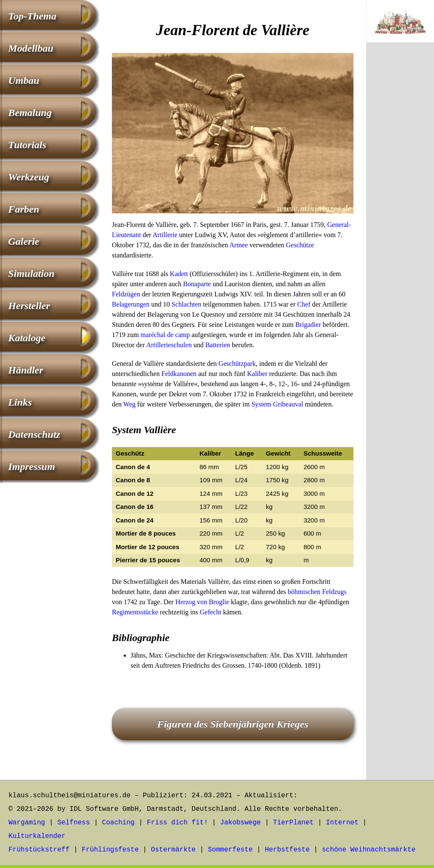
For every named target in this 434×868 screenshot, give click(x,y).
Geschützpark (237, 364)
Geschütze (300, 245)
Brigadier (308, 325)
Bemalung (30, 113)
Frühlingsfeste (110, 850)
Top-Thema (32, 16)
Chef (304, 304)
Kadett (179, 274)
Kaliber (257, 374)
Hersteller (29, 306)
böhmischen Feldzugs (317, 592)
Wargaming (27, 823)
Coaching (118, 823)
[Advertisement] (400, 189)
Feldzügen (126, 294)
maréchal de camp (165, 335)
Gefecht (211, 612)
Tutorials (27, 145)
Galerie (24, 241)
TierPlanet (293, 823)
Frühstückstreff (39, 850)
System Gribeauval (277, 404)
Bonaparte (197, 284)
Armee (239, 245)
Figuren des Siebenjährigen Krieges (233, 724)
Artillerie (165, 235)
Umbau (24, 80)
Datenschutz (34, 434)
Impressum (32, 467)
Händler (26, 370)
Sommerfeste (231, 850)
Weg (129, 404)
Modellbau (31, 48)
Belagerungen (131, 304)
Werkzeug (29, 177)
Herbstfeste (287, 850)
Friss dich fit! (177, 823)
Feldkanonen (179, 374)
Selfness (74, 823)
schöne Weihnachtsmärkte (369, 850)
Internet (342, 823)
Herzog (185, 602)
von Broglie (213, 602)
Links (20, 402)
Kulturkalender (37, 836)
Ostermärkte (173, 850)
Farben (24, 209)
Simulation (31, 274)
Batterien (218, 345)
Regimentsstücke (135, 612)
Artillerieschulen (169, 345)
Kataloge (27, 338)
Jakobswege (240, 823)
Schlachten (186, 304)
